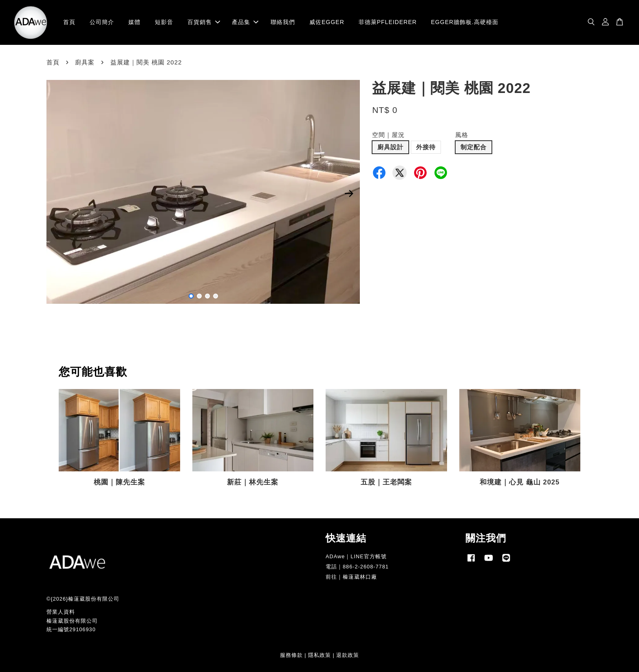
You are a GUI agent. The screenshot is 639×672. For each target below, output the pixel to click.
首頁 (69, 22)
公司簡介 (102, 22)
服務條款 (291, 655)
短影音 (164, 22)
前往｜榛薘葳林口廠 (351, 577)
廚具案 (85, 62)
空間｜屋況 (388, 135)
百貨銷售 (204, 22)
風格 (462, 135)
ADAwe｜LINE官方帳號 (356, 556)
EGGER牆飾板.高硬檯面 (465, 22)
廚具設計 (390, 147)
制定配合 (474, 147)
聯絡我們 (283, 22)
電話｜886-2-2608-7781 (357, 567)
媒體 (134, 22)
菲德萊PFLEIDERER (388, 22)
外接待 (426, 147)
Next (349, 193)
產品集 (245, 22)
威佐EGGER (327, 22)
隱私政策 (319, 655)
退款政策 (348, 655)
